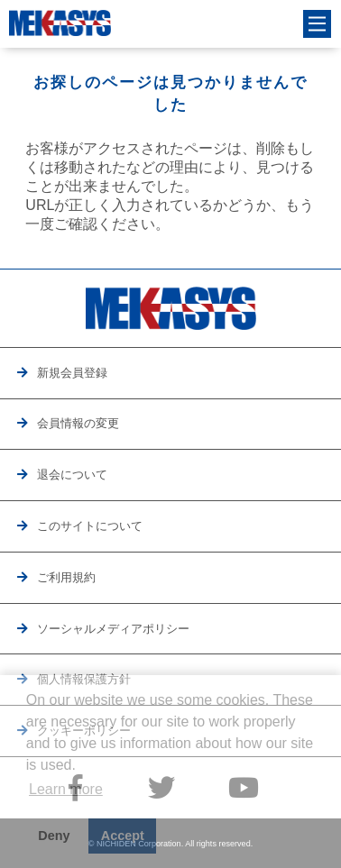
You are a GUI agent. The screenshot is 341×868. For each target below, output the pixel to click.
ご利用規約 (66, 577)
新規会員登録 (72, 373)
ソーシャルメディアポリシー (113, 629)
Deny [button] (54, 836)
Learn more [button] (66, 789)
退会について (72, 475)
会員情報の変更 (78, 423)
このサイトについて (90, 526)
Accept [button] (123, 836)
